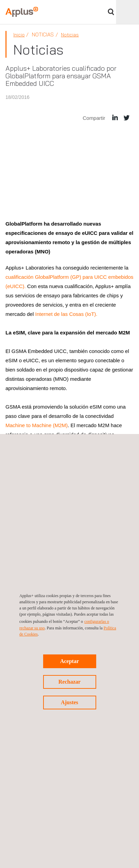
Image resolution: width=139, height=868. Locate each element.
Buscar (111, 12)
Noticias (70, 35)
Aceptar (69, 661)
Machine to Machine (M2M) (37, 425)
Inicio (19, 35)
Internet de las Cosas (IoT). (66, 314)
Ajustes (70, 702)
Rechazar (70, 682)
